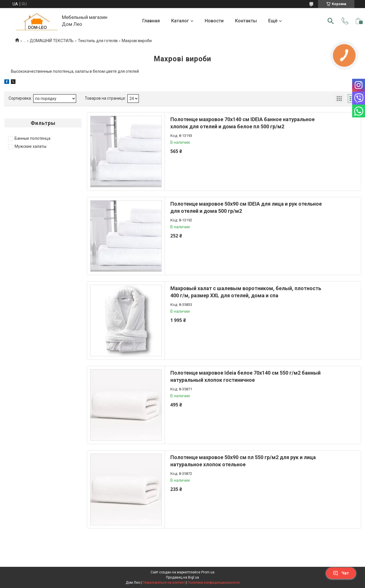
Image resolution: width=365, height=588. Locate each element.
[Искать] (331, 21)
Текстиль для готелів (98, 41)
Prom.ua (208, 572)
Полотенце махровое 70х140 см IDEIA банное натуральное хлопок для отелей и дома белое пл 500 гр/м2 (242, 123)
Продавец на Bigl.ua (182, 577)
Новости (214, 21)
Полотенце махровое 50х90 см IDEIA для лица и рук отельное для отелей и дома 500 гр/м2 (246, 207)
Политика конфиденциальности (214, 583)
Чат (341, 573)
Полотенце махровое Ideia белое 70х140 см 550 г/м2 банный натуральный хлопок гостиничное (245, 376)
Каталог (180, 21)
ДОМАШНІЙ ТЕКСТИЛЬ (52, 41)
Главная (151, 21)
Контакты (246, 21)
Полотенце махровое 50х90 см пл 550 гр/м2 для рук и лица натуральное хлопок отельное (243, 461)
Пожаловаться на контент (164, 583)
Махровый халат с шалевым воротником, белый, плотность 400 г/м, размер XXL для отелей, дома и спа (246, 292)
